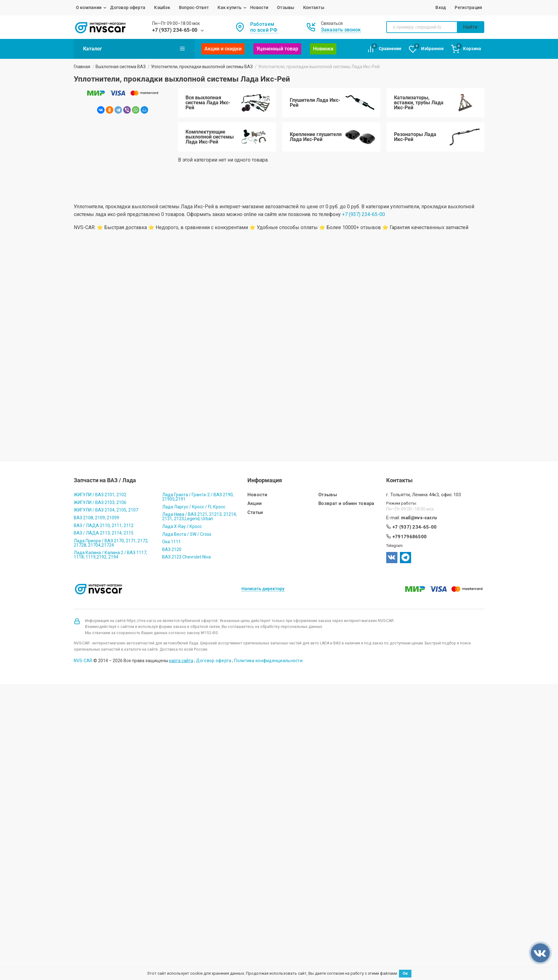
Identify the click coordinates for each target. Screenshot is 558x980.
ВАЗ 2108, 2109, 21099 (96, 518)
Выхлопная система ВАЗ (121, 67)
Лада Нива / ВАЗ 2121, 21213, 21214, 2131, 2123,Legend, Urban (199, 516)
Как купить (230, 7)
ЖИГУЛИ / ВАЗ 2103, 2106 (100, 502)
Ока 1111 (171, 542)
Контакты (314, 7)
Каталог (134, 49)
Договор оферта (128, 7)
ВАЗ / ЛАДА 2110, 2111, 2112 (104, 525)
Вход (441, 7)
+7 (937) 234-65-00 (175, 30)
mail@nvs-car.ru (419, 518)
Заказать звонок (341, 30)
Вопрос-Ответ (194, 7)
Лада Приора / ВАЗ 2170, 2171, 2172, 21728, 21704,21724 (111, 543)
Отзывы (286, 7)
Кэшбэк (162, 7)
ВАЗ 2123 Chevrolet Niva (186, 557)
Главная (82, 67)
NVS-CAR (83, 661)
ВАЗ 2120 (172, 549)
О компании (89, 7)
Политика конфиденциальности (268, 661)
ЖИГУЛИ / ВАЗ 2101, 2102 (100, 495)
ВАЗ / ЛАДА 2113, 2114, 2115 (104, 533)
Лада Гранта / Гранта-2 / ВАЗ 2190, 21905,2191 (198, 497)
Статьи (255, 513)
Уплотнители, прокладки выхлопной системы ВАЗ (202, 67)
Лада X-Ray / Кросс (182, 526)
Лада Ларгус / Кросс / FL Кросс (194, 507)
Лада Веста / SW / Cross (187, 534)
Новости (259, 7)
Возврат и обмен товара (346, 504)
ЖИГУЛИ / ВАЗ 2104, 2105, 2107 (106, 510)
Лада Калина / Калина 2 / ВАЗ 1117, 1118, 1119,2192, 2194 (110, 555)
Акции (255, 504)
